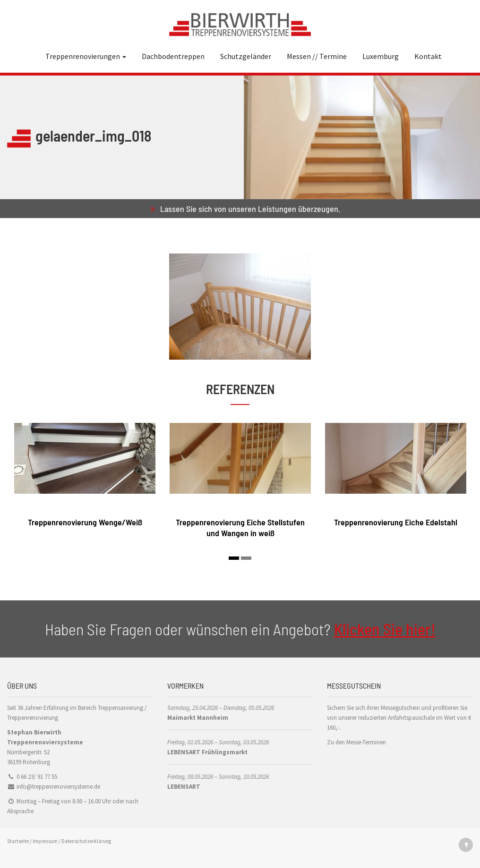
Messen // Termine (317, 56)
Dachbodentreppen (173, 56)
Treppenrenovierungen (86, 56)
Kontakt (428, 56)
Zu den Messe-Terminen (356, 742)
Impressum (45, 841)
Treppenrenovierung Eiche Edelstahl (396, 522)
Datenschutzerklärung (86, 841)
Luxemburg (381, 56)
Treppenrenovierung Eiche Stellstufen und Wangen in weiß (240, 527)
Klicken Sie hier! (385, 629)
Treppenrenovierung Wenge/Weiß (85, 522)
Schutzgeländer (246, 56)
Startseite (18, 841)
